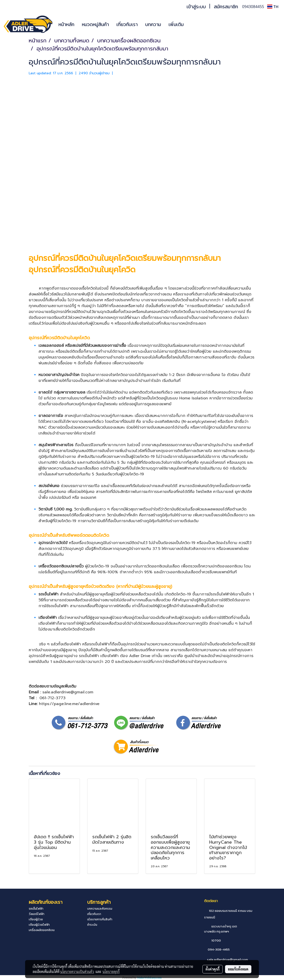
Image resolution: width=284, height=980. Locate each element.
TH (273, 7)
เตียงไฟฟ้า (48, 618)
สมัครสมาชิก (226, 7)
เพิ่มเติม (176, 24)
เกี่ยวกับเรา (127, 24)
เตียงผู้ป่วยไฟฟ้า (39, 925)
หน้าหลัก (66, 24)
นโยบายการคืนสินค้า (100, 919)
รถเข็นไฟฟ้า (221, 594)
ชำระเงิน (92, 925)
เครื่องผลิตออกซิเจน (42, 930)
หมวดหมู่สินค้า (95, 24)
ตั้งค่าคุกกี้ (213, 969)
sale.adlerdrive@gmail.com (227, 960)
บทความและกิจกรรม (100, 909)
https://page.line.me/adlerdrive (69, 704)
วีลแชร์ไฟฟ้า (37, 914)
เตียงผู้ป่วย (36, 919)
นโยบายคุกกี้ (111, 971)
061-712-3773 (52, 698)
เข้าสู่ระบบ (196, 7)
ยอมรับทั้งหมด (238, 969)
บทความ (153, 24)
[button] (195, 24)
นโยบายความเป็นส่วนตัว (77, 971)
